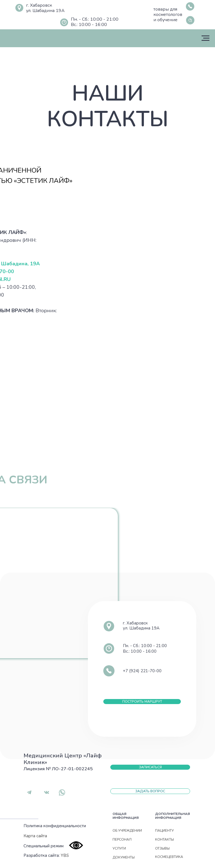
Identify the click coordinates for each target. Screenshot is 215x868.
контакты (164, 840)
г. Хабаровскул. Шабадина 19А (45, 8)
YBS (65, 855)
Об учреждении (127, 831)
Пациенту (164, 831)
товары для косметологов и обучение (168, 15)
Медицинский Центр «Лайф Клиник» (63, 759)
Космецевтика (169, 857)
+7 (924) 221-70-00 (142, 671)
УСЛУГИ (119, 848)
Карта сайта (35, 836)
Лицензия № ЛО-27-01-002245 (58, 769)
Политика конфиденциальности (55, 826)
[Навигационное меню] (205, 38)
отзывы (162, 848)
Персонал (122, 840)
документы (124, 857)
